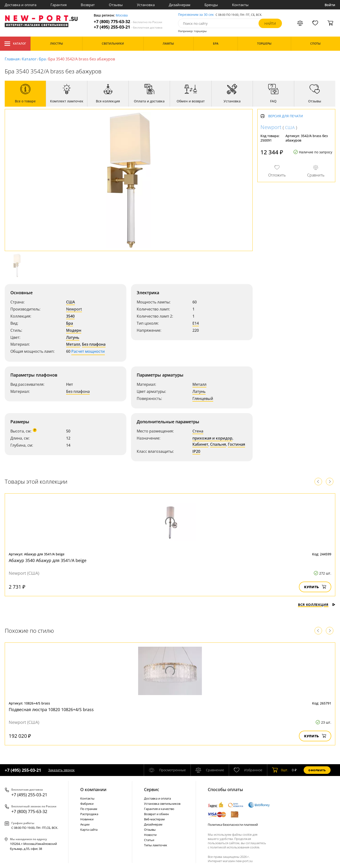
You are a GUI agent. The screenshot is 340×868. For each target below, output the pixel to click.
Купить (315, 587)
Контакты (240, 5)
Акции (85, 824)
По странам (89, 809)
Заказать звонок (61, 770)
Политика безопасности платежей (233, 825)
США (70, 302)
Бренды (211, 5)
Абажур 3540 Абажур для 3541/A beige (48, 560)
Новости (150, 835)
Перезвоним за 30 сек (196, 15)
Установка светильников (162, 804)
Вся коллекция (317, 605)
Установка (146, 5)
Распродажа (89, 814)
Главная (12, 59)
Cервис (152, 789)
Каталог (15, 44)
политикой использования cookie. (235, 847)
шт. (280, 770)
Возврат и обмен (156, 814)
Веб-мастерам (154, 819)
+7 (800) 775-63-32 (128, 22)
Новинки (87, 819)
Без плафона (94, 344)
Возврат (88, 5)
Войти (330, 5)
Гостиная (236, 444)
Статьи (149, 840)
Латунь (73, 337)
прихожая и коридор (212, 438)
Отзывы (116, 5)
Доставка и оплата (21, 5)
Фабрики (87, 804)
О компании (93, 789)
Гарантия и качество (159, 809)
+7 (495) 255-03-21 (128, 27)
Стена (198, 431)
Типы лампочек (156, 845)
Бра (42, 59)
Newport (74, 309)
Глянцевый (203, 398)
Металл (73, 344)
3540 (70, 316)
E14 (196, 323)
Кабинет (200, 444)
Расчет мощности (88, 351)
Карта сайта (89, 830)
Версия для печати (286, 116)
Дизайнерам (180, 5)
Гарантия (59, 5)
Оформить (317, 770)
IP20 (196, 451)
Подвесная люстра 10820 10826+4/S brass (51, 709)
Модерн (74, 330)
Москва (122, 15)
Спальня (218, 444)
